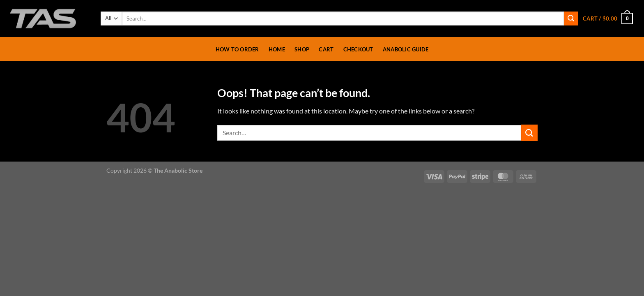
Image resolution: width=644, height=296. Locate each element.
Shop (302, 49)
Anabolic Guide (406, 49)
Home (277, 49)
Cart (326, 49)
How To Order (237, 49)
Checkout (358, 49)
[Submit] (571, 18)
